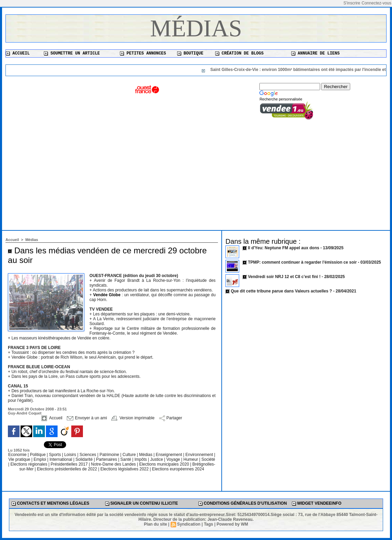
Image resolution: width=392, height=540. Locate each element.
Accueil (18, 53)
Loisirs (71, 455)
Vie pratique (20, 459)
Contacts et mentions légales (50, 503)
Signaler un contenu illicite (142, 503)
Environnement (199, 455)
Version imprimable (133, 418)
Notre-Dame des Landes (114, 464)
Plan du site (155, 524)
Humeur (191, 459)
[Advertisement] (196, 172)
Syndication (189, 524)
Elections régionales (30, 464)
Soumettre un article (72, 53)
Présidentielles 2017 (70, 464)
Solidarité (84, 459)
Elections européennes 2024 (178, 469)
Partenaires (107, 459)
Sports (56, 455)
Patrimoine (110, 455)
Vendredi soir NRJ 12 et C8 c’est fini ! (284, 277)
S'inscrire (352, 3)
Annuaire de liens (316, 53)
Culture (130, 455)
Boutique (190, 53)
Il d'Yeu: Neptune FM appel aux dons (283, 248)
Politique (38, 455)
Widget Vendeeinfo (317, 503)
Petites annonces (143, 53)
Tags (209, 524)
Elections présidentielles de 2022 (67, 469)
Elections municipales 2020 (164, 464)
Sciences (88, 455)
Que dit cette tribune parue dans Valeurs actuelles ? (281, 291)
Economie (18, 455)
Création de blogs (240, 53)
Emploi (40, 459)
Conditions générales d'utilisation (243, 503)
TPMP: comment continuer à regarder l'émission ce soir (302, 262)
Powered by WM (232, 524)
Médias (196, 28)
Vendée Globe (107, 295)
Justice (157, 459)
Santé (126, 459)
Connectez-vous (376, 3)
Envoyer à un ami (87, 418)
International (62, 459)
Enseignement (170, 455)
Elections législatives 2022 (125, 469)
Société (208, 459)
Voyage (173, 459)
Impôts (140, 459)
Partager (170, 418)
